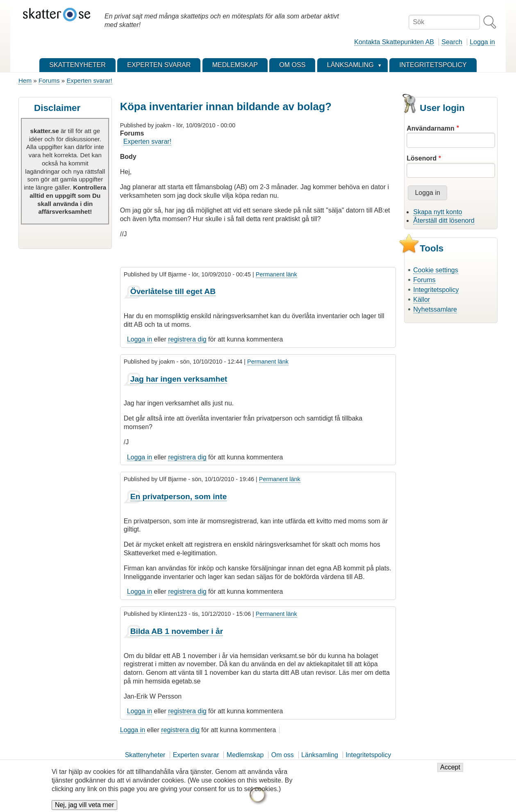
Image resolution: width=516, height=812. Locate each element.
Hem (25, 80)
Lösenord (422, 158)
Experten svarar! (89, 80)
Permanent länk (276, 274)
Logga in (482, 42)
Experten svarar (196, 755)
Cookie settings (435, 270)
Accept (450, 772)
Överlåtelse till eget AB (173, 291)
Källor (422, 300)
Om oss (283, 755)
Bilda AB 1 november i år (177, 631)
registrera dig (187, 339)
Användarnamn (430, 128)
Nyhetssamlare (435, 309)
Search (452, 42)
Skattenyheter (145, 755)
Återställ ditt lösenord (444, 221)
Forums (49, 80)
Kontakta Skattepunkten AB (394, 42)
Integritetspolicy (436, 290)
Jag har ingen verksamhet (179, 379)
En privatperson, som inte (179, 496)
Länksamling (320, 755)
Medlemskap (245, 755)
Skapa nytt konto (438, 212)
